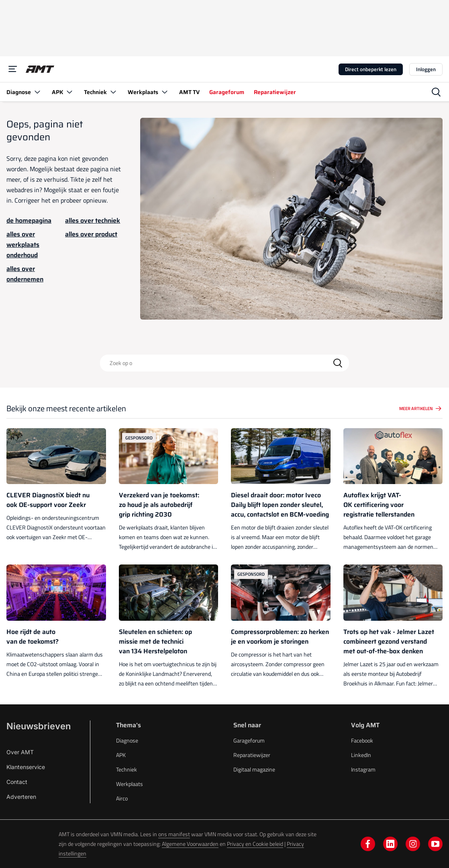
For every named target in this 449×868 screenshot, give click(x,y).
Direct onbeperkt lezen (371, 69)
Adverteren (21, 797)
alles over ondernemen (25, 274)
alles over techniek (93, 221)
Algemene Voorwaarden (190, 844)
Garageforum (249, 740)
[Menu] (13, 69)
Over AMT (20, 752)
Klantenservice (26, 767)
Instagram (363, 769)
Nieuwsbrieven (39, 726)
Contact (17, 782)
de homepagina (29, 221)
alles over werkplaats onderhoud (23, 245)
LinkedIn (361, 755)
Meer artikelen (421, 408)
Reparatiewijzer (252, 755)
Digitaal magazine (254, 769)
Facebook (362, 740)
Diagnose (127, 740)
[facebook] (368, 844)
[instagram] (413, 844)
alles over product (91, 234)
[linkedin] (390, 844)
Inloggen (426, 69)
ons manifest (174, 834)
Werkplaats (130, 784)
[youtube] (435, 844)
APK (121, 755)
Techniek (127, 769)
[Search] (338, 363)
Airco (122, 798)
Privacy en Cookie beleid (255, 844)
